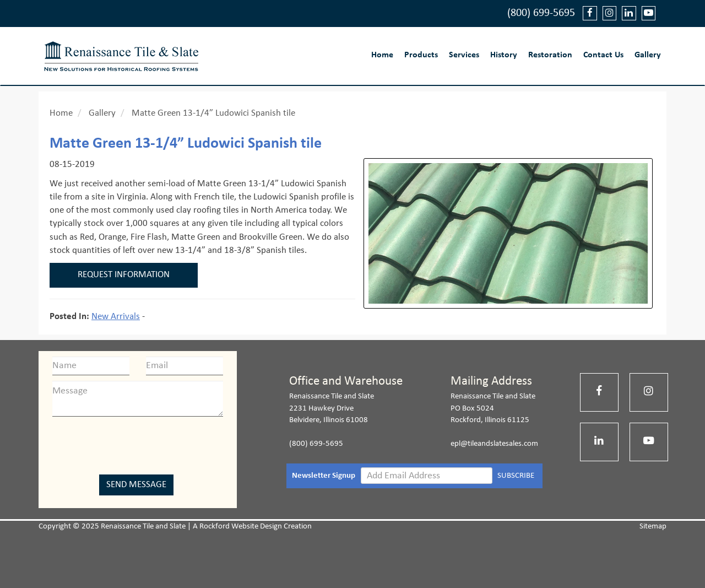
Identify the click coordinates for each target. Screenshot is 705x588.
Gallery (648, 55)
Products (421, 55)
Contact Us (603, 55)
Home (382, 55)
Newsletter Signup (324, 476)
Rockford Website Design (241, 527)
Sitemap (653, 527)
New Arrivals (116, 317)
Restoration (550, 55)
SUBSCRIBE (516, 476)
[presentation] (138, 444)
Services (464, 55)
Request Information (124, 275)
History (504, 55)
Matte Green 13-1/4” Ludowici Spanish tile (213, 113)
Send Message (136, 485)
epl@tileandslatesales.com (494, 444)
